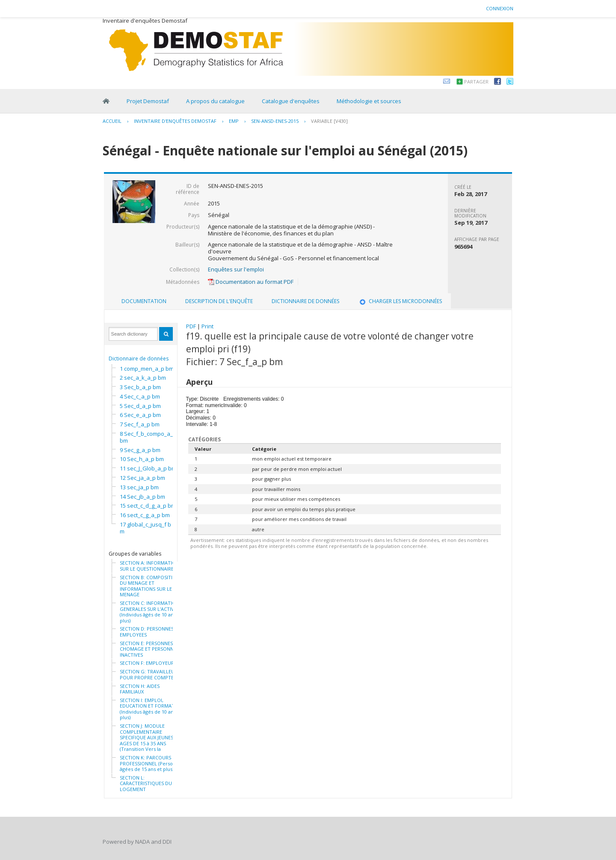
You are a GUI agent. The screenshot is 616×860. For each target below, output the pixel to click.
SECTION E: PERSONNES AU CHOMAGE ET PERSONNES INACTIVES (150, 649)
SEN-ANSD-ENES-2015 (275, 121)
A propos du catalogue (215, 101)
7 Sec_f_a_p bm (140, 424)
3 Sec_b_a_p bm (140, 387)
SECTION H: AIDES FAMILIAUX (140, 689)
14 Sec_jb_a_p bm (142, 497)
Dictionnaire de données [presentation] (305, 301)
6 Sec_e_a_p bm (140, 415)
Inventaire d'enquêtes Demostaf (175, 121)
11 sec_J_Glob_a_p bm (148, 468)
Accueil (112, 121)
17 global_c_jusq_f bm (145, 528)
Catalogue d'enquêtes (291, 101)
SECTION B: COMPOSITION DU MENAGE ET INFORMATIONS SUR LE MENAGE (150, 586)
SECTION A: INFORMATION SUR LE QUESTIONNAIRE (150, 566)
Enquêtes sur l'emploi (236, 269)
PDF (191, 326)
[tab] (144, 301)
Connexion (500, 8)
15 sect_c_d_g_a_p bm (148, 506)
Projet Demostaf (148, 101)
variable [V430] (329, 121)
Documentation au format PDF (251, 282)
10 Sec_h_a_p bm (142, 459)
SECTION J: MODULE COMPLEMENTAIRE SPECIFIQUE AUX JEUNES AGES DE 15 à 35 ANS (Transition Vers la (147, 738)
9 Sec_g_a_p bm (140, 450)
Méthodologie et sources (369, 101)
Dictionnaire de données (139, 359)
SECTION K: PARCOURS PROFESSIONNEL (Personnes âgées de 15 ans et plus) (152, 763)
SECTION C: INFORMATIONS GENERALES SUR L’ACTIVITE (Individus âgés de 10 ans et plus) (151, 612)
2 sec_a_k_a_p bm (143, 378)
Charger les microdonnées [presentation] (400, 301)
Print (207, 326)
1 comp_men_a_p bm (147, 369)
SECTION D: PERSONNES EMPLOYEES (147, 632)
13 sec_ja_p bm (139, 487)
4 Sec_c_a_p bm (140, 396)
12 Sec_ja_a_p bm (142, 478)
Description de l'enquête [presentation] (219, 301)
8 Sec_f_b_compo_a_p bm (148, 437)
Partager (476, 82)
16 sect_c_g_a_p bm (145, 515)
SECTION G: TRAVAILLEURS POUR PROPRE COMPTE (150, 674)
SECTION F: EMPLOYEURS (148, 663)
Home (106, 101)
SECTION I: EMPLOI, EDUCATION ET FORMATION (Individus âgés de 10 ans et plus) (151, 709)
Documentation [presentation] (144, 301)
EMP (234, 121)
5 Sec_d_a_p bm (140, 406)
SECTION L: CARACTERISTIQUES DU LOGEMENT (146, 784)
